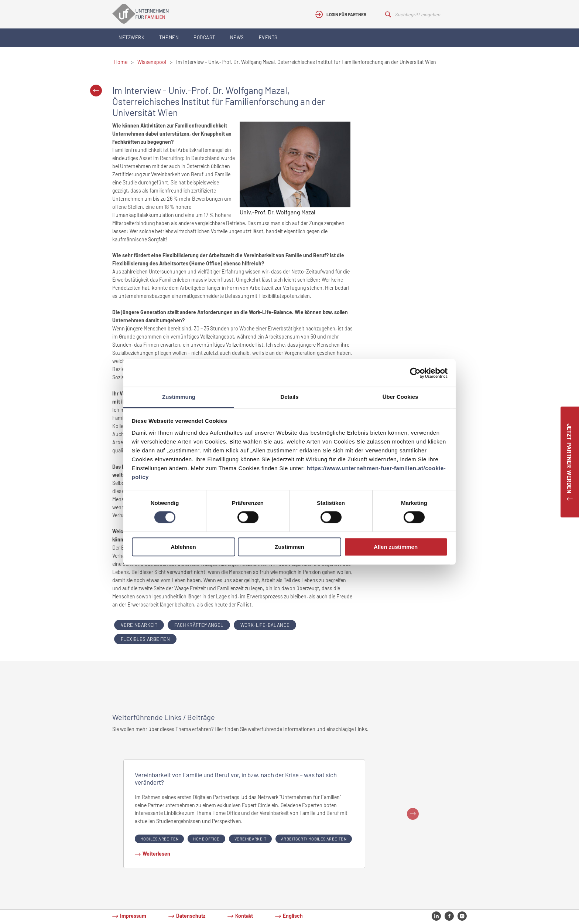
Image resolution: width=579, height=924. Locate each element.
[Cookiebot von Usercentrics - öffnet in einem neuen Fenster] (415, 373)
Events (268, 37)
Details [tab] (289, 397)
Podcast (204, 37)
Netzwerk (131, 37)
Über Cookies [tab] (400, 397)
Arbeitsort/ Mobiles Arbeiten (314, 839)
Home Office (206, 839)
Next (413, 814)
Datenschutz (191, 916)
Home (121, 62)
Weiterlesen (156, 854)
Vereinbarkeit (139, 625)
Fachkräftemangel (199, 625)
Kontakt (244, 916)
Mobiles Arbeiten (159, 839)
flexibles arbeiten (145, 639)
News (237, 37)
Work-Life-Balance (265, 625)
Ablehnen (183, 547)
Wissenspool (152, 62)
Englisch (293, 916)
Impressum (133, 916)
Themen (169, 37)
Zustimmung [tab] (179, 397)
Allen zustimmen (396, 547)
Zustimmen (289, 547)
